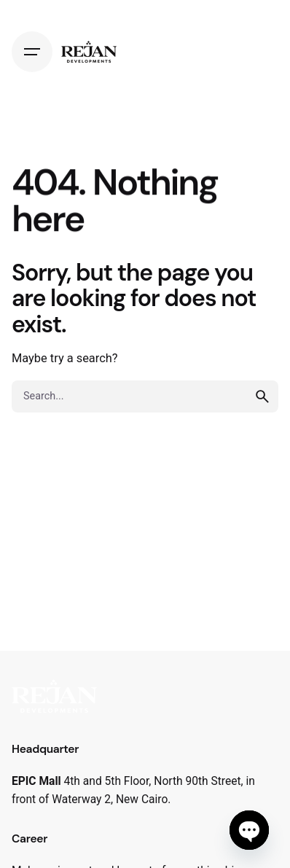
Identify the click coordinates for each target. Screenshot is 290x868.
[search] (262, 396)
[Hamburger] (32, 52)
